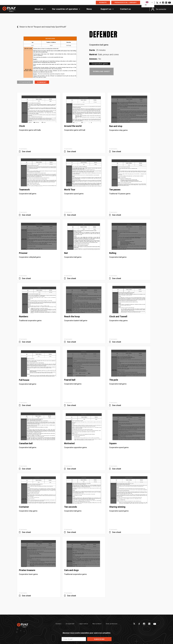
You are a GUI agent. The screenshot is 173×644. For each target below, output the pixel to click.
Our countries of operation (65, 9)
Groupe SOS (70, 624)
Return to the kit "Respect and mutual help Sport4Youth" (43, 27)
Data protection (112, 624)
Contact (58, 624)
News (89, 9)
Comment (42, 82)
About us (39, 9)
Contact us (125, 9)
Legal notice (83, 624)
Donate (103, 3)
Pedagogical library (126, 3)
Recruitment (97, 624)
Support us (106, 9)
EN (147, 3)
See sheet (26, 152)
